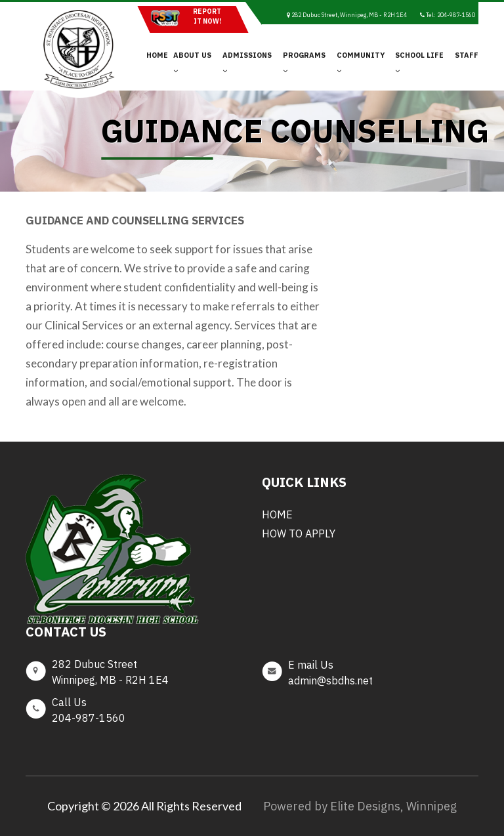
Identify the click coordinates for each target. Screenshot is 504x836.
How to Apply (299, 533)
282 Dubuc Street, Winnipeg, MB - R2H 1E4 (347, 15)
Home (157, 55)
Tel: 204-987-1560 (448, 15)
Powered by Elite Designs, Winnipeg (360, 806)
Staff (467, 55)
